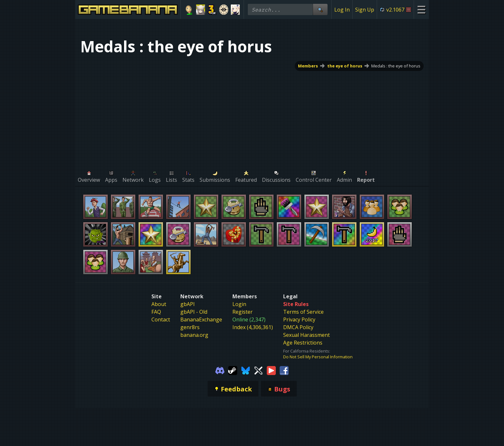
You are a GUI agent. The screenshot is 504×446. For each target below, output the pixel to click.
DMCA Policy (298, 327)
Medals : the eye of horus (396, 66)
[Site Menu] (421, 9)
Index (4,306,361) (253, 327)
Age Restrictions (303, 343)
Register (243, 312)
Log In (342, 10)
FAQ (156, 312)
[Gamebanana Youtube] (271, 370)
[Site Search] (320, 9)
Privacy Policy (299, 319)
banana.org (194, 335)
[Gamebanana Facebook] (284, 370)
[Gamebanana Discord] (220, 370)
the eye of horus (345, 66)
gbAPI (188, 304)
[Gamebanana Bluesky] (246, 370)
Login (239, 304)
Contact (161, 319)
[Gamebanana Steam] (233, 370)
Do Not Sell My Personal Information (318, 357)
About (159, 304)
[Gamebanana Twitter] (258, 370)
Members (308, 66)
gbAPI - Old (194, 312)
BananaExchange (201, 319)
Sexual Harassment (306, 335)
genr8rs (190, 327)
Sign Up (365, 10)
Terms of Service (303, 312)
